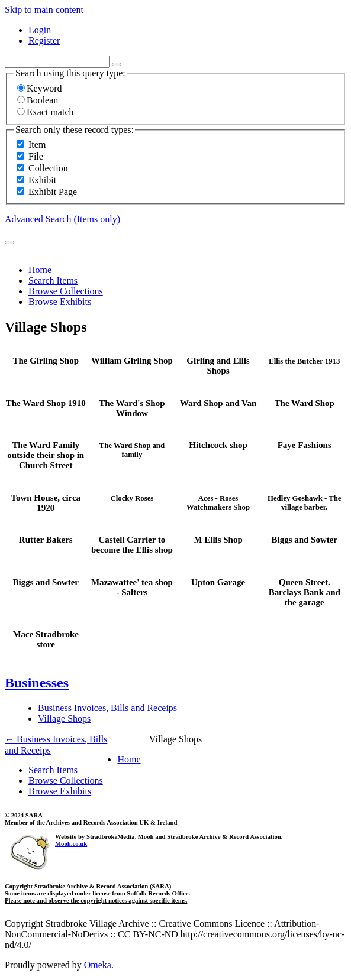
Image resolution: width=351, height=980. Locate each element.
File (36, 156)
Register (44, 40)
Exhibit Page (53, 192)
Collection (48, 168)
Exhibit (42, 180)
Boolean (38, 100)
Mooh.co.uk (71, 843)
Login (40, 30)
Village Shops (64, 718)
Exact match (46, 112)
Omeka (98, 965)
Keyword (40, 88)
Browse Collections (66, 291)
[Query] (57, 62)
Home (40, 270)
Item (37, 145)
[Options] (117, 64)
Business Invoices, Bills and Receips (107, 708)
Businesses (37, 683)
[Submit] (9, 242)
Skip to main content (44, 10)
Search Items (53, 280)
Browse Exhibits (60, 302)
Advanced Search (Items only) (62, 219)
